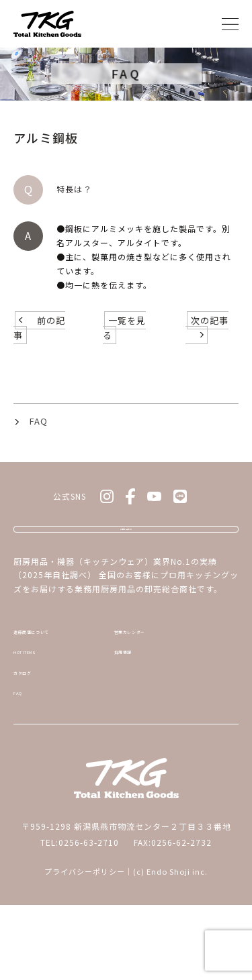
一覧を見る (124, 360)
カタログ (31, 738)
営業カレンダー (145, 684)
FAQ (39, 453)
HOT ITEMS (37, 711)
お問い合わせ (126, 566)
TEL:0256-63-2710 (80, 917)
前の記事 (39, 360)
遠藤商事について (49, 684)
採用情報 (132, 711)
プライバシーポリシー (85, 946)
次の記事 (210, 352)
